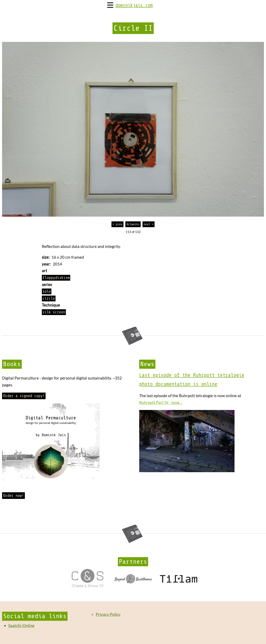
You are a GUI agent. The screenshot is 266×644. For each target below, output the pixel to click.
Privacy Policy (108, 614)
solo (47, 291)
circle (49, 298)
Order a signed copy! (24, 396)
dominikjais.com (134, 5)
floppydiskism (56, 278)
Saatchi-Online (21, 625)
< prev (117, 224)
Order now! (13, 496)
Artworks (133, 224)
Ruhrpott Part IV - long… (161, 402)
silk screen (54, 312)
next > (149, 224)
